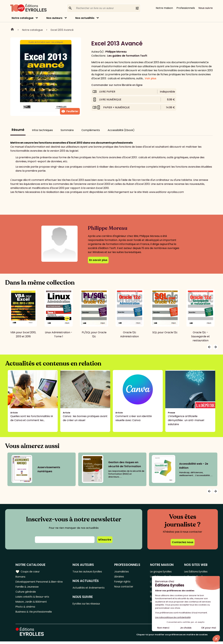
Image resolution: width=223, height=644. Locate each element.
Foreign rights (124, 582)
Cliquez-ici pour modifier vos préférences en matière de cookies (172, 637)
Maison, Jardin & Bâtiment (32, 603)
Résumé (18, 130)
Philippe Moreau (116, 52)
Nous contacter (125, 588)
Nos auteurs (54, 18)
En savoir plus (98, 260)
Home (12, 30)
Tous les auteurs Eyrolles (89, 572)
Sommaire (67, 130)
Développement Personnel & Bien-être (40, 582)
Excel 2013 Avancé (62, 30)
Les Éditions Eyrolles (195, 572)
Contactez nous (183, 542)
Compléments (91, 130)
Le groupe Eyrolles (161, 572)
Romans (21, 577)
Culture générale (26, 593)
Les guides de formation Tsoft (127, 56)
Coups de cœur (28, 571)
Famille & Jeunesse (28, 588)
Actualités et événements (90, 588)
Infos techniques (42, 130)
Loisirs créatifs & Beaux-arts (33, 598)
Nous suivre (206, 8)
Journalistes (123, 572)
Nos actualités (85, 18)
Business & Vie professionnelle (35, 614)
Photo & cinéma (26, 609)
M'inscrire (105, 540)
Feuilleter (70, 111)
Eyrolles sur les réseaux (88, 604)
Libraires (120, 577)
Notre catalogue (23, 18)
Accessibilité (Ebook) (121, 130)
